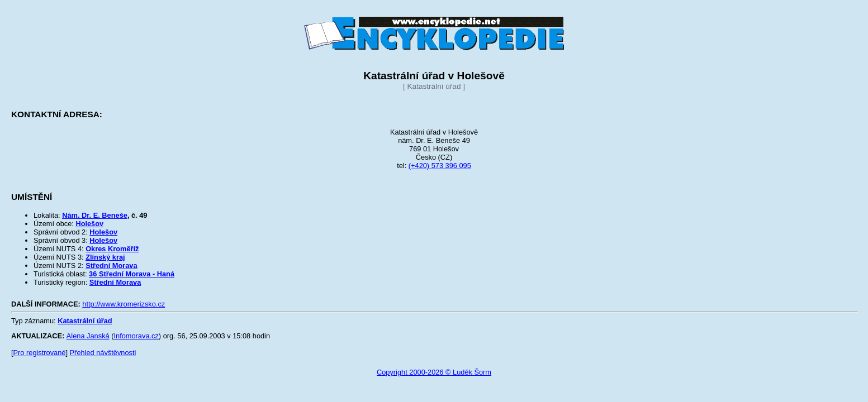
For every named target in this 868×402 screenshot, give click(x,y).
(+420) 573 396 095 (440, 166)
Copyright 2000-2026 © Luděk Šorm (434, 372)
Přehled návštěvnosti (103, 353)
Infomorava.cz (136, 336)
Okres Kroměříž (112, 249)
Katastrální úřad (85, 321)
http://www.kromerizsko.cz (124, 304)
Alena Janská (88, 336)
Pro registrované (40, 353)
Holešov (89, 224)
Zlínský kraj (105, 257)
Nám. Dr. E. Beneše (95, 215)
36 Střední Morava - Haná (132, 274)
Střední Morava (111, 265)
